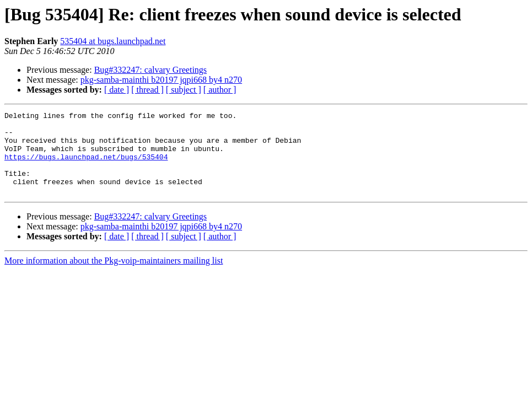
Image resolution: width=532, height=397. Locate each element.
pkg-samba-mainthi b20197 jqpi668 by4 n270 (161, 80)
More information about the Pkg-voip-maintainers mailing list (114, 277)
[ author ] (220, 90)
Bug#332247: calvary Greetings (151, 70)
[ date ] (117, 90)
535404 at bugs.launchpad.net (113, 41)
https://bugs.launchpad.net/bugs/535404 (86, 167)
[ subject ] (184, 90)
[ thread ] (147, 90)
